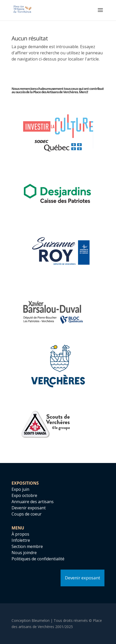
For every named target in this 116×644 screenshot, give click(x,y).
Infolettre (21, 540)
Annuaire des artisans (33, 502)
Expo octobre (24, 495)
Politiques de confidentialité (38, 559)
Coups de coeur (27, 514)
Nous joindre (24, 553)
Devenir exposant (29, 508)
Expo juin (20, 489)
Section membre (27, 546)
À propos (20, 534)
